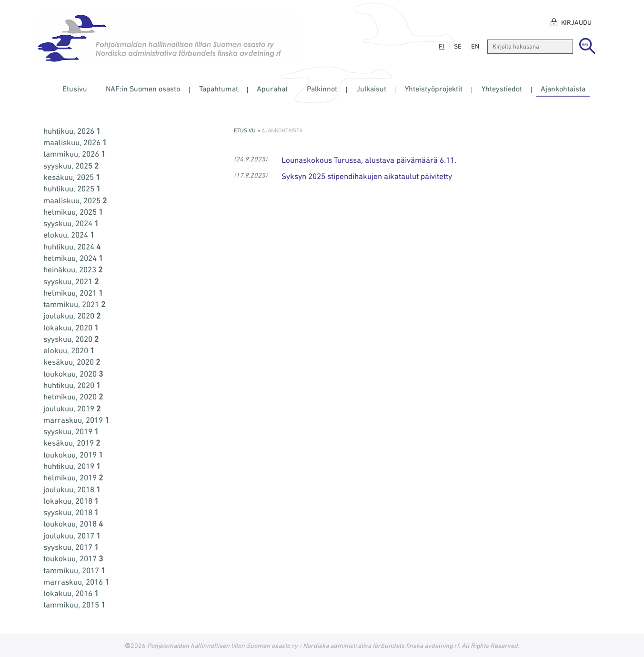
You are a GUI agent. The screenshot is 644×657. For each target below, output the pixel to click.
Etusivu (75, 89)
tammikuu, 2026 (74, 154)
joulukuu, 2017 (72, 536)
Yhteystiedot (502, 89)
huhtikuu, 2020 (72, 385)
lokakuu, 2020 (71, 328)
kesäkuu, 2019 (72, 443)
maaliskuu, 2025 (75, 200)
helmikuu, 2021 (73, 293)
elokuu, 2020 (69, 350)
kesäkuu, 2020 (72, 362)
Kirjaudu (576, 22)
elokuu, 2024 (69, 235)
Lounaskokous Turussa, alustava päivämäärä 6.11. (369, 160)
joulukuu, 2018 (72, 489)
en (475, 46)
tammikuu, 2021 (74, 304)
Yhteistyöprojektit (434, 89)
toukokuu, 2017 (73, 558)
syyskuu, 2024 (71, 223)
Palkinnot (322, 89)
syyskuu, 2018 (71, 512)
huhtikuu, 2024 (72, 247)
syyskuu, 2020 (71, 339)
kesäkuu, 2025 (72, 177)
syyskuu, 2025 (71, 166)
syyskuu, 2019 (71, 431)
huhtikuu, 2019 (72, 466)
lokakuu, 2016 (71, 593)
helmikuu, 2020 (73, 397)
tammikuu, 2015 (74, 605)
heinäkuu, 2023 (73, 269)
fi (442, 46)
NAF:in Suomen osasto (143, 89)
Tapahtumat (219, 89)
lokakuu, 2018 (71, 501)
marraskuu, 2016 (76, 582)
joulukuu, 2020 (72, 316)
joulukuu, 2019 (72, 408)
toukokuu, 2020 (73, 374)
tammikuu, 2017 (74, 570)
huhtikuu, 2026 (72, 131)
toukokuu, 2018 (73, 524)
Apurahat (272, 89)
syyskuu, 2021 (71, 281)
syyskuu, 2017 (71, 547)
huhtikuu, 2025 (72, 189)
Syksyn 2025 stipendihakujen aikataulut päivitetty (367, 176)
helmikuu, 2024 (73, 258)
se (458, 46)
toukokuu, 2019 (73, 455)
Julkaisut (371, 89)
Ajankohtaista (563, 89)
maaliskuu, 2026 (75, 142)
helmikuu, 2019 (73, 478)
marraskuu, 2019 (76, 420)
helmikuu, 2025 (73, 212)
